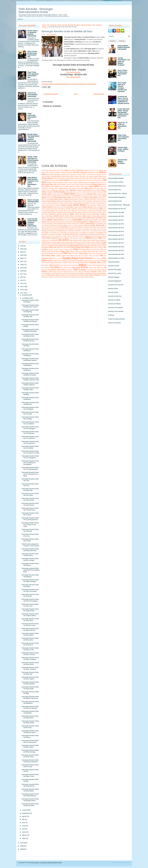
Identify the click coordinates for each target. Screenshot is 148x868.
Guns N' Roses (52, 212)
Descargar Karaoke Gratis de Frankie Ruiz (30, 717)
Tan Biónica (52, 269)
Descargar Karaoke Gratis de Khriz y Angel (30, 559)
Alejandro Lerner (93, 172)
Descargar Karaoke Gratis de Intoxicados (30, 639)
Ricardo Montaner (86, 258)
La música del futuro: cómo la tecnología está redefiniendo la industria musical (123, 100)
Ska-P (62, 267)
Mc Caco (82, 242)
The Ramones (98, 270)
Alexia (80, 174)
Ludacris (87, 236)
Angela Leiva (74, 178)
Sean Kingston (85, 262)
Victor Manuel (55, 273)
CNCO (47, 186)
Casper (49, 190)
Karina (104, 220)
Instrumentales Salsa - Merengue (119, 205)
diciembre (25, 295)
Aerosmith (72, 170)
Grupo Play (99, 210)
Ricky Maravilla (98, 258)
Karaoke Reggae (114, 277)
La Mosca (86, 225)
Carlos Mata (80, 188)
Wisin (87, 275)
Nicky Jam (53, 247)
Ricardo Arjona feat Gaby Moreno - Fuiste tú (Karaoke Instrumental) (33, 138)
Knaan (55, 223)
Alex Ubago (57, 174)
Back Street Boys (89, 180)
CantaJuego (45, 188)
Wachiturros (51, 275)
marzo (24, 832)
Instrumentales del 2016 (116, 239)
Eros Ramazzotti (92, 205)
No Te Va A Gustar (74, 247)
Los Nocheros (99, 232)
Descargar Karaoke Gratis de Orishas (30, 301)
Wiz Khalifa (103, 275)
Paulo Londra (75, 251)
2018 (22, 271)
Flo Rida (75, 207)
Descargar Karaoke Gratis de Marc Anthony (30, 384)
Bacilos (81, 180)
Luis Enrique (94, 236)
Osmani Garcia (68, 249)
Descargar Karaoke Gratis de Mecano (30, 369)
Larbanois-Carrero (89, 227)
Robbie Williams (57, 261)
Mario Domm (87, 240)
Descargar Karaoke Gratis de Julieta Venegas (30, 581)
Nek (80, 246)
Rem (105, 256)
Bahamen (50, 182)
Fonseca (80, 207)
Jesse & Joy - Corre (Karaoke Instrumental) (32, 95)
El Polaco (61, 203)
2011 (22, 293)
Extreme (104, 205)
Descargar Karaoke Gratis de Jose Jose (30, 605)
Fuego (55, 209)
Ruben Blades (45, 262)
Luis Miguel (54, 238)
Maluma (88, 238)
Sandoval (66, 262)
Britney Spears (97, 184)
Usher (100, 271)
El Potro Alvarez (68, 203)
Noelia (92, 247)
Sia (88, 265)
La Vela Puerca (49, 227)
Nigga (59, 247)
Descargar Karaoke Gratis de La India (30, 540)
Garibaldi (68, 209)
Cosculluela (100, 192)
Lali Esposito (72, 227)
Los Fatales (82, 232)
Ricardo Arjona (70, 258)
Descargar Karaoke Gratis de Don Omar (30, 766)
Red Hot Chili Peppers (82, 256)
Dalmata (84, 194)
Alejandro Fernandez (80, 172)
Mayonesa (76, 242)
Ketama (96, 222)
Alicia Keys (93, 174)
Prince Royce (83, 253)
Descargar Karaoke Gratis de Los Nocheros (30, 437)
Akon (105, 170)
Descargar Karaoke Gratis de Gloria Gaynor (30, 678)
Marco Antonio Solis (76, 240)
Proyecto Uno (92, 253)
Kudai (59, 223)
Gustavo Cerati (62, 212)
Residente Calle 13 (48, 258)
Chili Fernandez (96, 190)
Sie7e (91, 265)
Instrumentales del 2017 (116, 243)
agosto (25, 816)
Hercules (47, 214)
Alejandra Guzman (67, 172)
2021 (22, 261)
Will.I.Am (74, 275)
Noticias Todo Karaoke (116, 311)
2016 (22, 277)
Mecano (93, 242)
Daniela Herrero (57, 196)
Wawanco (58, 275)
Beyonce (98, 182)
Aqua (91, 178)
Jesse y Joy (86, 216)
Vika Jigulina (64, 273)
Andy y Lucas (65, 178)
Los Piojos (58, 234)
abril (24, 829)
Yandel (60, 277)
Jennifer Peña (69, 216)
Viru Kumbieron (102, 273)
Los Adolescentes (60, 230)
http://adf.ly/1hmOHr (73, 72)
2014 (22, 283)
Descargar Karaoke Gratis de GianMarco (30, 702)
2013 (22, 287)
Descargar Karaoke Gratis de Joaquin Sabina (30, 615)
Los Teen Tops (51, 236)
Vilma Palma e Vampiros (84, 273)
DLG (62, 194)
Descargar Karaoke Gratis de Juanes (30, 586)
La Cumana (45, 225)
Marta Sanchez (46, 242)
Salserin (60, 262)
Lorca (98, 229)
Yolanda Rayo (73, 277)
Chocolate (50, 192)
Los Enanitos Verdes (73, 232)
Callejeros (78, 186)
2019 (22, 268)
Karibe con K (98, 220)
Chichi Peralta (87, 190)
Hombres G (53, 214)
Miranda (80, 244)
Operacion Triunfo (53, 249)
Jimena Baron (96, 216)
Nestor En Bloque (102, 246)
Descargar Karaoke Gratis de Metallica (30, 364)
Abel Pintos (53, 170)
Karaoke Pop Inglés (115, 269)
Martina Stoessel (57, 242)
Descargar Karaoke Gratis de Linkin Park (30, 490)
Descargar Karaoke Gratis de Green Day (30, 673)
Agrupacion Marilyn (89, 170)
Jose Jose (66, 218)
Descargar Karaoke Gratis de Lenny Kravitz (30, 499)
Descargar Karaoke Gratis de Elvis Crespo (30, 746)
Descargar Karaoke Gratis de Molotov (30, 350)
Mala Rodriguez (74, 238)
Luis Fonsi (46, 238)
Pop (94, 25)
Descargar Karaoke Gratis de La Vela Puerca (30, 509)
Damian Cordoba (102, 194)
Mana (100, 238)
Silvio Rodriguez (98, 265)
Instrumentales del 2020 (116, 254)
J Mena (77, 214)
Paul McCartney (55, 251)
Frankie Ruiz (49, 209)
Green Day (74, 210)
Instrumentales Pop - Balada (117, 193)
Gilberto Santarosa (94, 209)
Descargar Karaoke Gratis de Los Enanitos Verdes (30, 452)
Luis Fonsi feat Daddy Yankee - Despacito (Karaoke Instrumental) (33, 222)
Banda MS (56, 182)
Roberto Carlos (67, 261)
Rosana (104, 261)
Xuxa (47, 277)
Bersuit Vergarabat (90, 182)
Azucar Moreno (74, 180)
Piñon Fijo (71, 253)
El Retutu (87, 203)
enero (24, 838)
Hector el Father (97, 212)
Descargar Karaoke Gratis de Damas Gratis (30, 805)
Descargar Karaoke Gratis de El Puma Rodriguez (30, 600)
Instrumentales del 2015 (116, 235)
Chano (67, 190)
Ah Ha (97, 170)
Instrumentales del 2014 (116, 231)
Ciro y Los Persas (78, 192)
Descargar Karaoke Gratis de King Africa (30, 555)
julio (23, 819)
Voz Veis (44, 275)
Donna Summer (74, 199)
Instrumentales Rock (115, 201)
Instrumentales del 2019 (116, 250)
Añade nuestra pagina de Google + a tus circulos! (30, 545)
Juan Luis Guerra (97, 218)
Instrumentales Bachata (116, 178)
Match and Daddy (67, 242)
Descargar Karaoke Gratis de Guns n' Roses (30, 654)
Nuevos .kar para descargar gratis (33, 201)
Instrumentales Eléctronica (117, 186)
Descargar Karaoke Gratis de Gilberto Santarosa (30, 697)
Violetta (94, 273)
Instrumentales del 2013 (116, 228)
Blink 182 (56, 184)
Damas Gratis (92, 194)
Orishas (61, 249)
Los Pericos (51, 234)
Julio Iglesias (68, 220)
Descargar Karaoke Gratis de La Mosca (30, 530)
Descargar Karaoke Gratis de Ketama (30, 564)
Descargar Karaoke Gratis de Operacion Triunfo (30, 306)
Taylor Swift (61, 269)
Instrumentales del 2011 (116, 220)
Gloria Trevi (67, 210)
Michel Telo (58, 244)
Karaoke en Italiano (114, 304)
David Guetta (58, 197)
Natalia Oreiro (54, 246)
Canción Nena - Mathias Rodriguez (123, 162)
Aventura (46, 180)
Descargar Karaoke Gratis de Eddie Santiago (30, 751)
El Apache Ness (77, 201)
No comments (52, 34)
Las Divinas (103, 227)
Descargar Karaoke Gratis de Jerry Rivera (30, 620)
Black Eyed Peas (47, 184)
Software (84, 267)
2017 (22, 274)
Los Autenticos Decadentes (74, 231)
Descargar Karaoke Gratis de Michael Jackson (30, 359)
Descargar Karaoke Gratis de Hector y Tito (30, 649)
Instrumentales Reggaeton (117, 197)
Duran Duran (101, 199)
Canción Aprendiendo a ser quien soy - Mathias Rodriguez (124, 61)
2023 (22, 255)
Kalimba (86, 220)
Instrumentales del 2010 (116, 216)
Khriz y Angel (103, 222)
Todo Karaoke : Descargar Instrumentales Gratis (36, 10)
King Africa (50, 223)
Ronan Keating (97, 261)
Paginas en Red (125, 862)
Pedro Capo (91, 251)
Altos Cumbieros (46, 176)
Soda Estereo (68, 267)
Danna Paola (86, 196)
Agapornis (80, 170)
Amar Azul (66, 176)
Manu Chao (49, 240)
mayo (24, 826)
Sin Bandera (55, 267)
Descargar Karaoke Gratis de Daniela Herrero (30, 800)
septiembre (26, 813)
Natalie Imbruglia (64, 246)
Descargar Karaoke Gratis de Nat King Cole (30, 340)
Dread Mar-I (93, 199)
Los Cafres (45, 232)
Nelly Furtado (86, 246)
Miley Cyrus (74, 244)
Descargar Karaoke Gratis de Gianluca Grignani (30, 707)
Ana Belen (83, 176)
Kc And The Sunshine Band (68, 222)
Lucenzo (82, 236)
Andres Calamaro (47, 178)
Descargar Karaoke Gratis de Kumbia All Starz (30, 550)
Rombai (80, 261)
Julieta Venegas (58, 220)
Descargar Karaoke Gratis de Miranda (30, 355)
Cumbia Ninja (56, 194)
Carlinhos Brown (54, 188)
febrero (25, 835)
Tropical (93, 271)
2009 (22, 846)
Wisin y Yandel (94, 275)
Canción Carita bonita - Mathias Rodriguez (123, 149)
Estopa (99, 205)
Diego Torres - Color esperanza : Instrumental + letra (33, 75)
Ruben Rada (54, 262)
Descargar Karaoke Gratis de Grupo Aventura (30, 668)
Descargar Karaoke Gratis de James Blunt (30, 634)
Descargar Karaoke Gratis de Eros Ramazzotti (30, 741)
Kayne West (57, 222)
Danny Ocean (94, 196)
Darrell (100, 196)
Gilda (101, 209)
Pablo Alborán (86, 249)
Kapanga (91, 220)
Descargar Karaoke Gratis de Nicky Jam (30, 316)
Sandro (70, 262)
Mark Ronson (96, 240)
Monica (90, 244)
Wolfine (44, 277)
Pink (54, 253)
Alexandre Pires (74, 174)
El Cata (83, 201)
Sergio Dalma (67, 265)
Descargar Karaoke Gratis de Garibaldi (30, 712)
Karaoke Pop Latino (74, 25)
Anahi (96, 176)
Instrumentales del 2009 (116, 212)
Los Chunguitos (62, 232)
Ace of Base (60, 170)
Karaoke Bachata (114, 262)
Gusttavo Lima (81, 212)
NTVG (104, 244)
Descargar (53, 25)
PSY (80, 249)
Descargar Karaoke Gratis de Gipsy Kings (30, 688)
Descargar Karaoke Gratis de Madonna (30, 403)
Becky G (75, 182)
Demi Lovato (67, 197)
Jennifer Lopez (59, 216)
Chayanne (73, 190)
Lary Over (97, 227)
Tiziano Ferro (52, 271)
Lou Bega (58, 236)
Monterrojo (95, 244)
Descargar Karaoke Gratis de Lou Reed (30, 413)
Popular (113, 41)
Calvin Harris (84, 186)
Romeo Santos (88, 261)
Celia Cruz (55, 190)
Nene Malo (93, 246)
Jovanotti (73, 218)
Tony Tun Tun (73, 271)
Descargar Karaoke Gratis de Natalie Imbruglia (30, 330)
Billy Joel (104, 182)
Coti (105, 192)
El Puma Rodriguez (79, 203)
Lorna (102, 229)
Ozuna (76, 249)
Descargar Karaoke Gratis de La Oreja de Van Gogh (30, 525)
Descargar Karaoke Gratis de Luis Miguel (30, 408)
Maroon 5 (103, 240)
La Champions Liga (101, 223)
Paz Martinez (83, 251)
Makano (67, 238)
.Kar (48, 25)
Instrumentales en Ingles (116, 258)
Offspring (101, 247)
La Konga (65, 225)
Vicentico (48, 273)
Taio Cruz (45, 270)
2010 (22, 843)
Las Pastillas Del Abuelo (57, 229)
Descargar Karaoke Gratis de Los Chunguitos (30, 457)
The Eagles (90, 270)
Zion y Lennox (89, 277)
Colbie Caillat (87, 192)
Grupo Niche (91, 210)
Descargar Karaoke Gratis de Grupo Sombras (30, 658)
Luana (69, 236)
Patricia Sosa (46, 251)
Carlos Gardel (72, 188)
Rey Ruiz (57, 258)
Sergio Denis (75, 265)
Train (79, 271)
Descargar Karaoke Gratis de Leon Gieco (30, 494)
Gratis (59, 25)
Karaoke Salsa (113, 289)
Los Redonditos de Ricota (86, 234)
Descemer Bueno (76, 198)
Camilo (96, 186)
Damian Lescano (46, 196)
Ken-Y (88, 222)
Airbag (101, 170)
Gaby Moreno (61, 209)
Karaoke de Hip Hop (115, 296)
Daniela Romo (77, 196)
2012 (22, 290)
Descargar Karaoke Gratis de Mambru (30, 398)
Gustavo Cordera (71, 212)
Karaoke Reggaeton (115, 281)
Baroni (70, 182)
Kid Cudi (44, 223)
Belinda (81, 182)
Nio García (64, 247)
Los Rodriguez (99, 234)
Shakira (82, 265)
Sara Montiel (76, 262)
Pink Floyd (59, 253)
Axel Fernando (64, 180)
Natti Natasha (74, 246)
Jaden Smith (83, 214)
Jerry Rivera (78, 216)
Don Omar (54, 199)
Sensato (61, 265)
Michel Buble (51, 244)
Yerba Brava (66, 277)
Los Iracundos (90, 232)
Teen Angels (69, 270)
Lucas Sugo (75, 236)
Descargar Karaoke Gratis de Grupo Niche (30, 663)
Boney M (74, 184)
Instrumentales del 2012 (116, 224)
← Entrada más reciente (50, 94)
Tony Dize (66, 271)
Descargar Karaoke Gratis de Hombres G (30, 644)
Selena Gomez (54, 265)
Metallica (98, 242)
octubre (25, 810)
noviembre (26, 298)
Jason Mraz (49, 216)
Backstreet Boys (98, 180)
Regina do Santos (94, 256)
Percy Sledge (99, 251)
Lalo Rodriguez (79, 227)
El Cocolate (89, 201)
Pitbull (65, 253)
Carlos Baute (63, 188)
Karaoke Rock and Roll (116, 285)
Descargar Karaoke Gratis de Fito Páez (30, 727)
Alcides (58, 172)
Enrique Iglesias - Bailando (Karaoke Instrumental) (124, 47)
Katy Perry (50, 222)
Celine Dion (62, 190)
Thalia (75, 269)
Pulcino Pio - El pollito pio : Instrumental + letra (122, 125)
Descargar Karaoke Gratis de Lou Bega (30, 418)
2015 (22, 280)
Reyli (61, 258)
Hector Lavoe (89, 212)
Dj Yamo (47, 199)
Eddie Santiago (52, 201)
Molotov (85, 244)
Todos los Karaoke (114, 323)
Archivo (122, 41)
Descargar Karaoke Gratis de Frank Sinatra (30, 722)
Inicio (20, 19)
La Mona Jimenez (77, 225)
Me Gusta (88, 242)
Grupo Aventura (82, 210)
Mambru (95, 238)
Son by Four (92, 267)
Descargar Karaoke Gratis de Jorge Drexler (30, 610)
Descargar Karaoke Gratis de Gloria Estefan (30, 683)
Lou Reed (64, 236)
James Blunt (96, 214)
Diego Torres (88, 197)
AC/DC (43, 170)
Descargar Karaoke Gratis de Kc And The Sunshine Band (31, 570)
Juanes (49, 220)
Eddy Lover (60, 201)
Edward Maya (68, 201)
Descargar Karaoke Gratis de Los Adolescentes (30, 468)
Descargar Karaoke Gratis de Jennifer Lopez (30, 624)
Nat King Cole (45, 246)
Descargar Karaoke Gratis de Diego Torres (30, 775)
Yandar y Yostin (53, 277)
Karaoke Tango (113, 292)
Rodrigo (75, 261)
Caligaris (72, 186)
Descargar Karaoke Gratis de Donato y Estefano (30, 761)
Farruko (60, 207)
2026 (22, 246)
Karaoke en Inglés (114, 300)
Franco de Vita (87, 207)
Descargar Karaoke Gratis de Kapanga (30, 576)
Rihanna (50, 261)
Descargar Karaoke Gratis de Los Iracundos (30, 442)
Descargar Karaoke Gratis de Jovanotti (30, 595)
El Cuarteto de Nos (97, 201)
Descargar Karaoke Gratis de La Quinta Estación (30, 519)
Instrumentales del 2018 (116, 247)
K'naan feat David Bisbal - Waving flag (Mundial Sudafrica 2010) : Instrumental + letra (123, 113)
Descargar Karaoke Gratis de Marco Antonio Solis (30, 379)
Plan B (77, 253)
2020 (22, 265)
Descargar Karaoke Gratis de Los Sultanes (30, 423)
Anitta (80, 178)
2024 (22, 252)
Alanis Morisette (50, 172)
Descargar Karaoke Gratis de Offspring (30, 311)
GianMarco (74, 209)
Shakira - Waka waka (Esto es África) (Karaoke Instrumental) (33, 159)
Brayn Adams (80, 184)
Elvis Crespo (50, 205)
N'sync (100, 244)
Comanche (94, 192)
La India (59, 225)
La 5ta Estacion (90, 223)
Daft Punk (79, 194)
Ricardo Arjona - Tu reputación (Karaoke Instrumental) (33, 33)
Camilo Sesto (103, 186)
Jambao (89, 214)
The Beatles (82, 269)
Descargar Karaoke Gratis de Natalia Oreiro (30, 335)
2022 (22, 258)
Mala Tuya (82, 238)
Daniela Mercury (67, 196)
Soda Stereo (76, 267)
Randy (64, 255)
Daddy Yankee (69, 194)
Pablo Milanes (95, 249)
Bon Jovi (69, 184)
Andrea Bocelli (102, 176)
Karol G (44, 222)
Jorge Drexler (59, 218)
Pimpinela (50, 253)
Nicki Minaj (45, 247)
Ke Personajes (81, 222)
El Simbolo (93, 203)
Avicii (51, 180)
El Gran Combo (46, 203)
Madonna (61, 238)
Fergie (65, 207)
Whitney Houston (66, 275)
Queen (104, 253)
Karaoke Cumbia (114, 266)
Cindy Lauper (69, 192)
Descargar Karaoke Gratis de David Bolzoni (30, 785)
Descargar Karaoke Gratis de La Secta (30, 514)
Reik (102, 255)
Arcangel (100, 178)
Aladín (43, 172)
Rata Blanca (71, 255)
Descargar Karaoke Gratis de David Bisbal (30, 790)
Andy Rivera (57, 178)
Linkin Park (93, 229)
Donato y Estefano (63, 199)
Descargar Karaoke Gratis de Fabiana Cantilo (30, 732)
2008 (22, 849)
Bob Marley (63, 184)
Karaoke (65, 25)
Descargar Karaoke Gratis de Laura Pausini (30, 504)
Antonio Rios (85, 178)
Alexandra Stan (65, 174)
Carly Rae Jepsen (98, 188)
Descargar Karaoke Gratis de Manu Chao (30, 389)
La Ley (70, 225)
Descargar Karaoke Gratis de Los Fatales (30, 447)
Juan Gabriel (87, 218)
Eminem (58, 205)
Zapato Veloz (81, 277)
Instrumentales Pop (115, 190)
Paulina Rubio (65, 251)
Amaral (72, 176)
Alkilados (99, 174)
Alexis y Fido (86, 174)
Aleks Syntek (50, 174)
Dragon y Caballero (84, 199)
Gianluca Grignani (83, 209)
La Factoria (52, 225)
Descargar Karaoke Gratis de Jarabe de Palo (30, 629)
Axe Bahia (56, 180)
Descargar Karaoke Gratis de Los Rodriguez (30, 428)
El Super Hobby (101, 203)
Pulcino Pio (99, 253)
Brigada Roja (88, 184)
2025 (22, 249)
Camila (91, 186)
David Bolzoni (50, 198)
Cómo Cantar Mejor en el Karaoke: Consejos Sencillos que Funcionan (122, 87)
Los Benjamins (86, 231)
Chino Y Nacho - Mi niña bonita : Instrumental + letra (33, 54)
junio (24, 823)
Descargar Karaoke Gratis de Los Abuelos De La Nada (30, 474)
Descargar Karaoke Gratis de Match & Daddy (30, 374)
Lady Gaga (64, 227)
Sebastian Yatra (95, 262)
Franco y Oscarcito (98, 207)
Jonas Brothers (51, 218)
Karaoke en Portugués (115, 308)
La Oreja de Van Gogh (97, 225)
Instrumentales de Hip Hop (117, 209)
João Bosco (79, 218)
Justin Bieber (77, 220)
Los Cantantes (53, 232)
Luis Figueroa (103, 236)
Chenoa (79, 190)
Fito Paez (70, 207)
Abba (47, 170)
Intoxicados (65, 214)
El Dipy (104, 201)
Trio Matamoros (86, 271)
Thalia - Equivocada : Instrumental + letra (32, 116)
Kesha (92, 222)
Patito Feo (103, 249)
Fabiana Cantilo (47, 207)
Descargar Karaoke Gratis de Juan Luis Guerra (30, 590)
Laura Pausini (69, 229)
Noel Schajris (85, 247)
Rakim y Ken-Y (56, 255)
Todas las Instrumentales (116, 319)
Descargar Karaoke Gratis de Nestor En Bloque (30, 320)
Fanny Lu (55, 207)
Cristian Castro (47, 194)
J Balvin (72, 214)
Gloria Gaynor (59, 210)
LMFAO (82, 223)
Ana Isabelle (90, 176)
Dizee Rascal (101, 198)
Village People (72, 273)
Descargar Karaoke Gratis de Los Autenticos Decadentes (30, 463)
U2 (97, 271)
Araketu (95, 178)
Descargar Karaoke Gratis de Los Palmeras (30, 433)
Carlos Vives (88, 188)
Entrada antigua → (100, 94)
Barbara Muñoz (64, 182)
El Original (54, 203)
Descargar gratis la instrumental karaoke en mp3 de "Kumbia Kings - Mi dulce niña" (69, 84)
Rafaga (48, 255)
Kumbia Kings (75, 223)
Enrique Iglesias (79, 205)
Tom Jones (60, 271)
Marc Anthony (64, 240)
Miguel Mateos (66, 244)
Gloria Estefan (50, 210)
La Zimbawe (57, 227)
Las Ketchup (45, 229)
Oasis (96, 247)
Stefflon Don (100, 267)
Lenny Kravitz (78, 229)
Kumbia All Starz (86, 25)
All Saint (104, 174)
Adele (66, 170)
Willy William (81, 275)
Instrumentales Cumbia (116, 182)
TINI (105, 267)
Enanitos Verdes (67, 205)
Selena (47, 265)
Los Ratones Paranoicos (70, 234)
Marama (55, 240)
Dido (82, 198)
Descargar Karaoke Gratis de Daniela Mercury (30, 795)
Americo (77, 176)
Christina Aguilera (59, 192)
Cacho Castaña (54, 186)
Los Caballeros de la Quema (98, 231)
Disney (95, 197)
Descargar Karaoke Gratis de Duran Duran (30, 756)
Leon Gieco (86, 229)
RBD (43, 255)
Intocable (59, 214)
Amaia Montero (57, 176)
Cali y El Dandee (64, 186)
